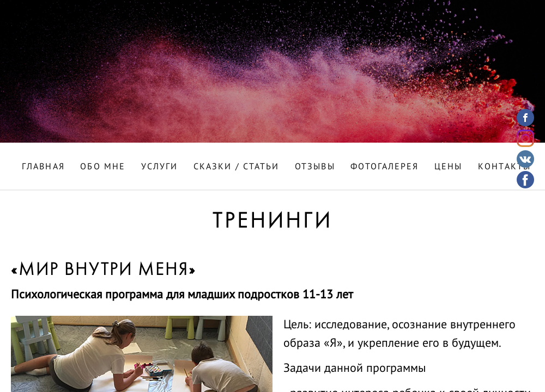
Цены (448, 167)
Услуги (160, 167)
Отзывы (315, 167)
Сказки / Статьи (237, 167)
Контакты (504, 167)
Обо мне (103, 167)
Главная (43, 167)
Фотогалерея (384, 167)
